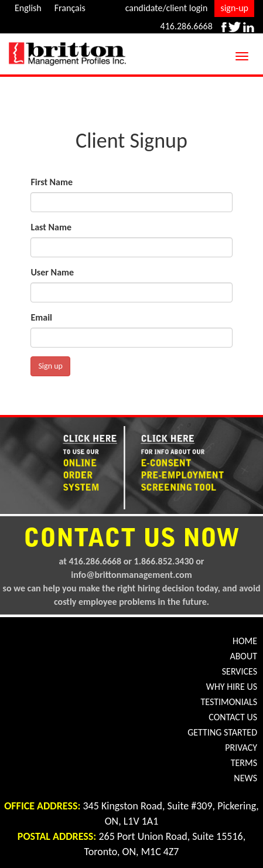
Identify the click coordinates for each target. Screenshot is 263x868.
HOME (245, 641)
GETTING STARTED (222, 732)
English (28, 8)
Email (41, 317)
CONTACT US (233, 717)
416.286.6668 (187, 26)
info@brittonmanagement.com (131, 575)
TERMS (244, 763)
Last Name (51, 227)
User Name (52, 272)
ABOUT (243, 656)
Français (70, 8)
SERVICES (240, 671)
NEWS (245, 778)
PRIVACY (241, 748)
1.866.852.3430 (164, 561)
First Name (52, 182)
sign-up (234, 8)
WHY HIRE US (232, 687)
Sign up (50, 366)
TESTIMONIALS (229, 702)
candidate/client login (167, 8)
